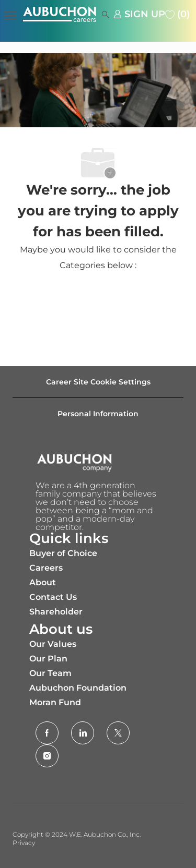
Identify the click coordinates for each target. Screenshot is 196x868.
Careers (46, 568)
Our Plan (48, 659)
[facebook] (47, 733)
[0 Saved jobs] (177, 14)
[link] (139, 14)
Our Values (53, 644)
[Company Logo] (69, 14)
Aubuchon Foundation (78, 688)
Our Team (50, 673)
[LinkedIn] (83, 733)
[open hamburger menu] (10, 14)
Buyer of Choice (63, 553)
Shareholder (56, 612)
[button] (102, 14)
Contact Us (53, 597)
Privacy (24, 843)
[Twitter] (118, 733)
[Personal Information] (98, 414)
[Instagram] (47, 756)
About (43, 582)
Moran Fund (55, 702)
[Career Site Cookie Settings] (98, 382)
